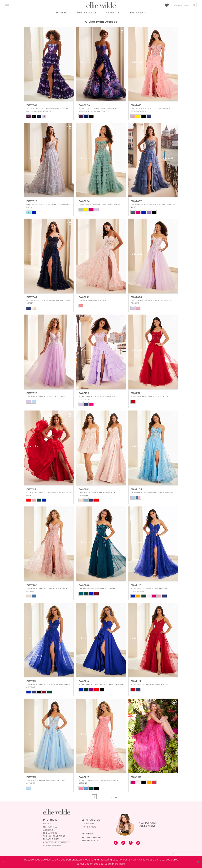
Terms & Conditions (54, 837)
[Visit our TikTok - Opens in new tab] (138, 844)
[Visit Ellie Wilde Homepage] (57, 812)
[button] (7, 5)
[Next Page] (126, 797)
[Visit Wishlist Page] (167, 5)
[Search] (184, 5)
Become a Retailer (92, 838)
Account (48, 830)
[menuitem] (7, 5)
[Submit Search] (194, 5)
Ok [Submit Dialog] (197, 862)
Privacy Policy (51, 839)
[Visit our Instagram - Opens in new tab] (123, 844)
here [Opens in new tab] (122, 864)
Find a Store (50, 833)
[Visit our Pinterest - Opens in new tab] (131, 843)
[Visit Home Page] (101, 5)
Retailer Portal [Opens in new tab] (90, 841)
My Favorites (50, 827)
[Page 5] (118, 797)
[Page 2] (96, 797)
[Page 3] (103, 797)
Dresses (48, 824)
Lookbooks (88, 824)
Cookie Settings (52, 846)
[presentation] (49, 64)
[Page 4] (110, 797)
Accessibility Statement (57, 843)
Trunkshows (89, 827)
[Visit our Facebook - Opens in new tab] (116, 844)
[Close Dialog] (4, 862)
